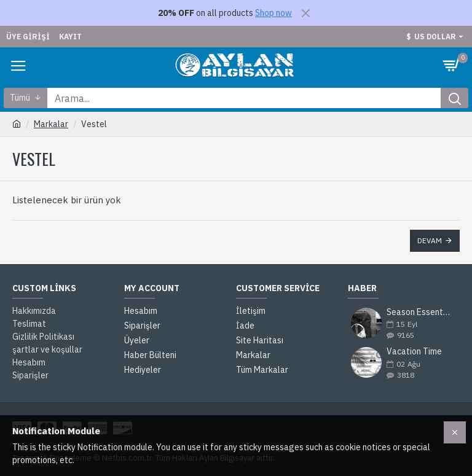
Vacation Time (414, 352)
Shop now (273, 13)
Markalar (51, 124)
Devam (430, 240)
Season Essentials (419, 312)
